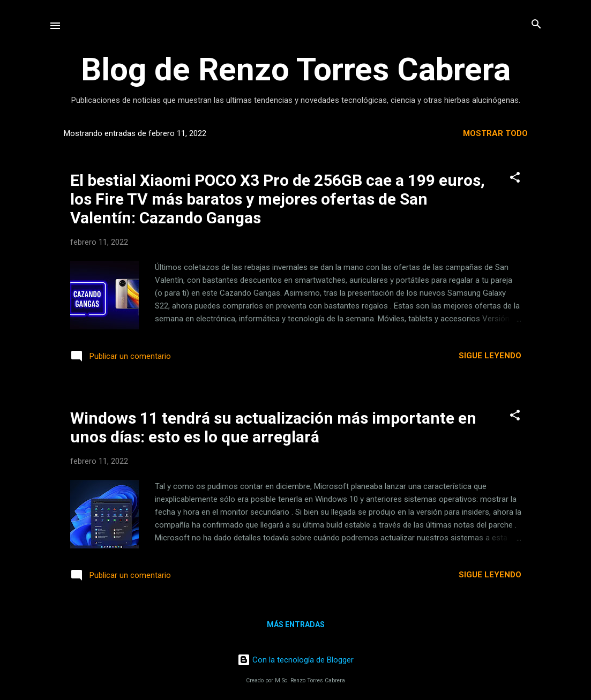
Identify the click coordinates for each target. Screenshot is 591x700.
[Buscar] (536, 25)
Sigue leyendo (490, 356)
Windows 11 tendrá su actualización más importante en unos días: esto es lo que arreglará (273, 427)
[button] (515, 178)
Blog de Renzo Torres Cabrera (296, 69)
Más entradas (296, 624)
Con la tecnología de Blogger (295, 660)
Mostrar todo (495, 133)
